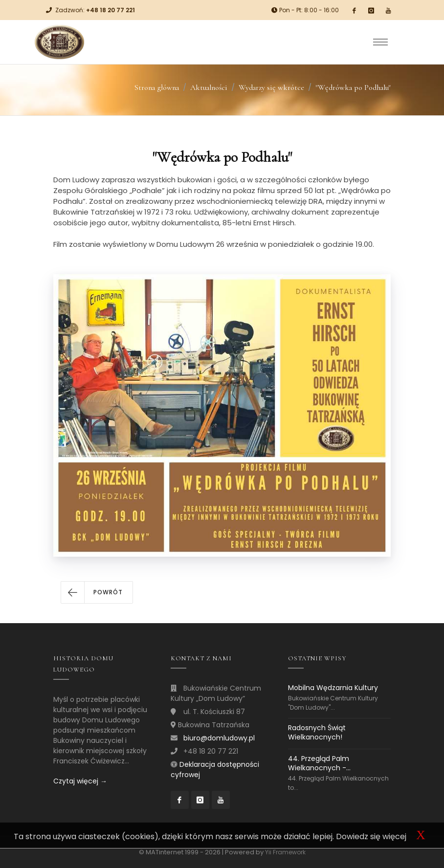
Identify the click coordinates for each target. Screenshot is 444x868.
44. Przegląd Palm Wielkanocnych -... (319, 763)
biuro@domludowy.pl (219, 738)
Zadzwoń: (95, 10)
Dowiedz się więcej (371, 836)
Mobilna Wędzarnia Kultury (333, 688)
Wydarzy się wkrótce (271, 87)
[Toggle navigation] (380, 42)
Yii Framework (285, 852)
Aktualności (209, 87)
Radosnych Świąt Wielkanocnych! (317, 732)
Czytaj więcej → (80, 781)
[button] (97, 592)
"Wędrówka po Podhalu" (353, 87)
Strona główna (157, 87)
